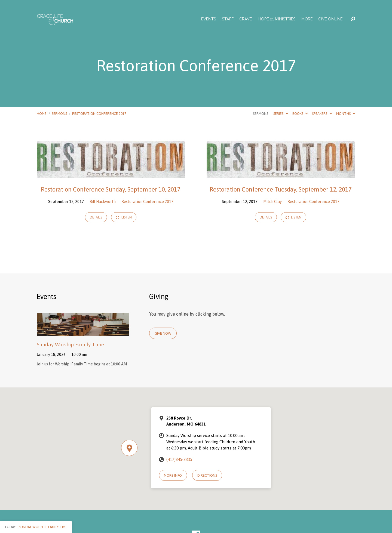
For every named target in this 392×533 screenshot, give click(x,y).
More (307, 19)
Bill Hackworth (103, 202)
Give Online (330, 19)
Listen (124, 217)
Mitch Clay (272, 202)
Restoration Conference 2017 (99, 114)
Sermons (59, 114)
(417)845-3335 (179, 459)
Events (209, 19)
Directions (207, 475)
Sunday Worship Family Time (71, 344)
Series (281, 114)
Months (346, 114)
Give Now (163, 333)
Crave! (246, 19)
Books (300, 114)
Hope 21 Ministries (277, 19)
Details (96, 217)
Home (42, 114)
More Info (173, 475)
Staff (228, 19)
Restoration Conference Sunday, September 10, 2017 (111, 189)
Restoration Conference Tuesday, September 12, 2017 (281, 189)
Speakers (322, 114)
